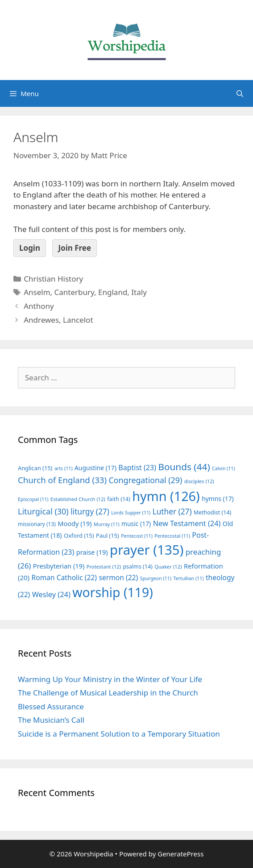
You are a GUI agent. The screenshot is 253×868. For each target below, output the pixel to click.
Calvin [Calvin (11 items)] (224, 468)
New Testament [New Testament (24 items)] (187, 523)
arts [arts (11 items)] (64, 468)
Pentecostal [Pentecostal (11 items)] (172, 536)
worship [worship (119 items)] (113, 592)
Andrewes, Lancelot (58, 320)
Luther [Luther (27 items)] (172, 512)
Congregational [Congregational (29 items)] (146, 480)
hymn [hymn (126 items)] (166, 496)
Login (30, 248)
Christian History (53, 279)
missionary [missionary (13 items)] (37, 524)
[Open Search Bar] (240, 93)
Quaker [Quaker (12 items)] (168, 567)
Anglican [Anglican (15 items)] (35, 468)
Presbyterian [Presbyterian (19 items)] (59, 566)
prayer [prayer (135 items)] (147, 550)
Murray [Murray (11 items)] (107, 524)
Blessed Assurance (51, 706)
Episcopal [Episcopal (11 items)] (33, 499)
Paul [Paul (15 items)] (108, 535)
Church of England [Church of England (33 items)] (62, 480)
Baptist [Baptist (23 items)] (137, 468)
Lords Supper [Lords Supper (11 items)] (131, 513)
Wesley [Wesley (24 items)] (51, 594)
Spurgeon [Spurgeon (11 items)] (156, 578)
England (113, 292)
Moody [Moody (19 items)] (75, 523)
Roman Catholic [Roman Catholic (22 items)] (64, 577)
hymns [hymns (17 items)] (218, 499)
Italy (139, 292)
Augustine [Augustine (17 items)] (95, 468)
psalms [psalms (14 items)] (137, 567)
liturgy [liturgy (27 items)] (90, 512)
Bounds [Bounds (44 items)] (184, 467)
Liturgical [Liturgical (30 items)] (43, 511)
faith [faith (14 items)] (119, 499)
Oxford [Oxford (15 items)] (79, 535)
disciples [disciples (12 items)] (199, 481)
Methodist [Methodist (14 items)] (212, 512)
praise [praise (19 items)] (92, 552)
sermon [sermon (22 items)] (118, 577)
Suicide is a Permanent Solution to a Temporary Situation (119, 734)
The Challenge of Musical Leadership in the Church (108, 693)
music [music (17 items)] (136, 524)
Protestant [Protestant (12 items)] (104, 567)
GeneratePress (180, 854)
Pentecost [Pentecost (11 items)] (137, 536)
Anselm (37, 292)
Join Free (75, 248)
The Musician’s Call (51, 720)
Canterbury (75, 292)
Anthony (39, 306)
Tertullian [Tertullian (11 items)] (188, 578)
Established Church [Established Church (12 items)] (78, 499)
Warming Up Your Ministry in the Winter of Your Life (110, 679)
